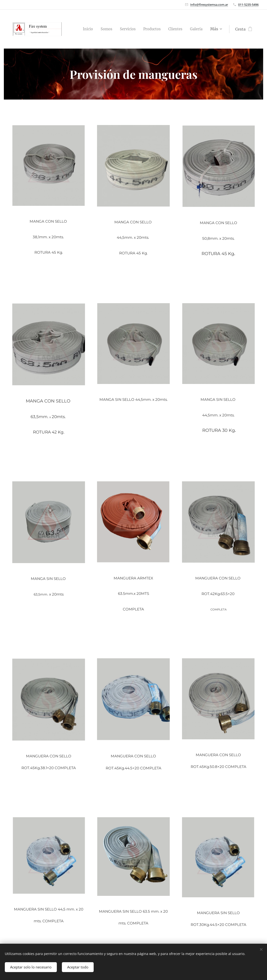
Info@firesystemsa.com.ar (209, 5)
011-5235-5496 (248, 5)
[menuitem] (79, 29)
